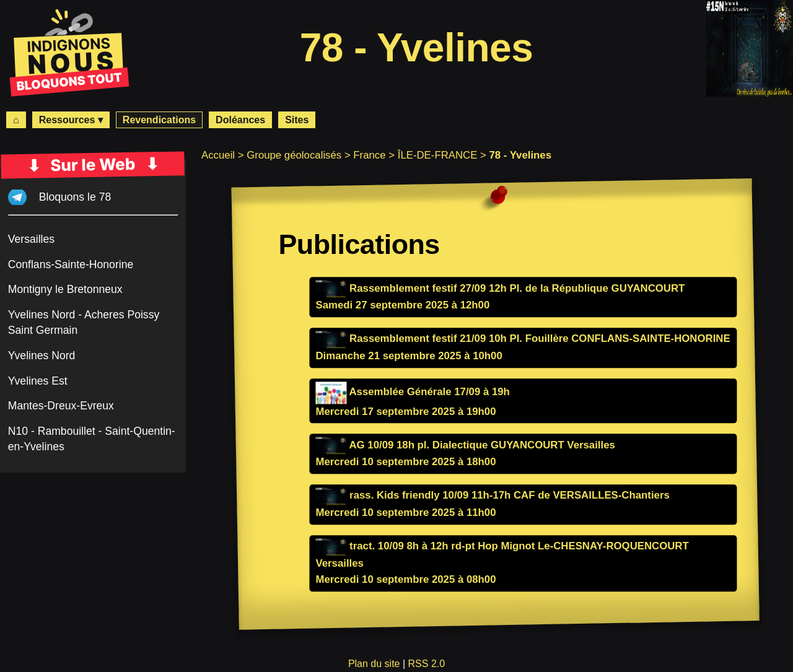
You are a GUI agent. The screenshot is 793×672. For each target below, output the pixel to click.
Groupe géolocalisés (294, 155)
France (369, 155)
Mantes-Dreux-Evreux (61, 406)
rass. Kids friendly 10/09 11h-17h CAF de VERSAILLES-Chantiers (492, 496)
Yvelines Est (38, 381)
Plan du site (374, 664)
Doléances (240, 120)
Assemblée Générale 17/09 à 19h (412, 392)
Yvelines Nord (42, 356)
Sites (297, 120)
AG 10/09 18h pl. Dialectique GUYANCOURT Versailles (465, 445)
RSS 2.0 (427, 664)
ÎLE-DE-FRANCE (438, 155)
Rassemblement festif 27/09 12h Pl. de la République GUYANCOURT (500, 288)
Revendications (159, 120)
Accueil (218, 155)
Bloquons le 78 (75, 197)
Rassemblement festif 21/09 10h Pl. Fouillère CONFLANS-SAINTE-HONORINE (523, 339)
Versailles (31, 239)
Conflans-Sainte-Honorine (71, 264)
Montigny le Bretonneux (65, 289)
